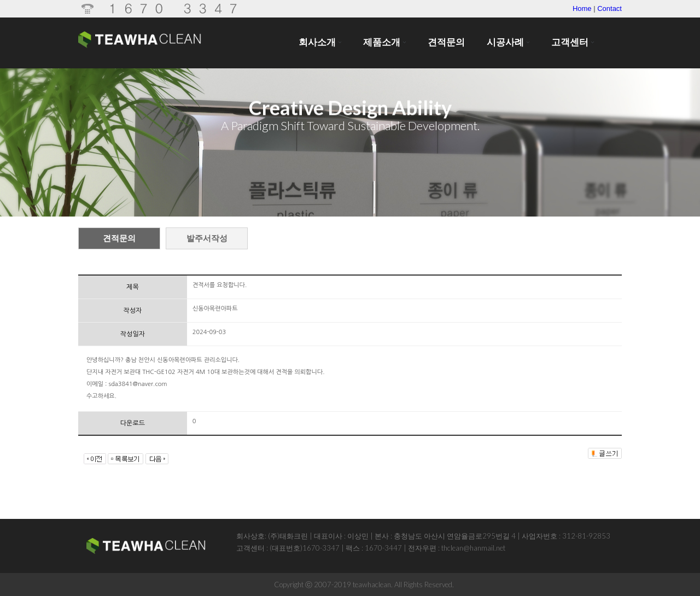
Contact (609, 8)
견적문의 (119, 238)
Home (582, 8)
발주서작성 (207, 238)
